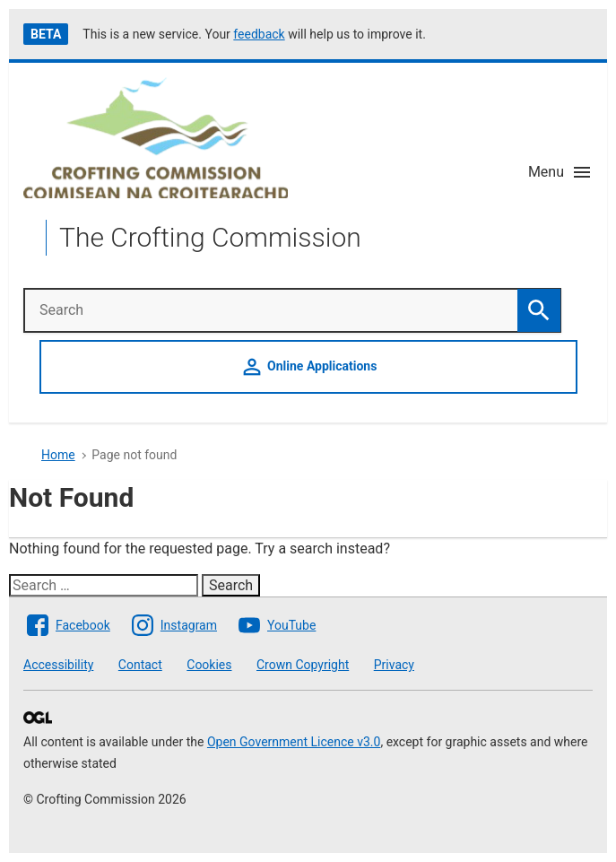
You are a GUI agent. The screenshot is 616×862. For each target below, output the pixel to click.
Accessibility (58, 665)
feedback (259, 34)
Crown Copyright (303, 665)
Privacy (394, 665)
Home (58, 455)
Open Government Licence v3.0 (294, 742)
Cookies (209, 665)
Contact (140, 665)
